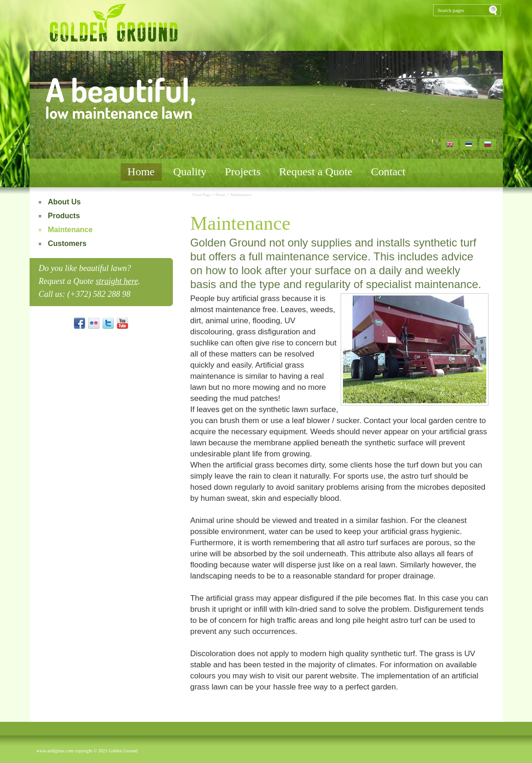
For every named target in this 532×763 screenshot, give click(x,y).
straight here (117, 281)
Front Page (202, 195)
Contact (388, 172)
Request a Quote (316, 172)
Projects (243, 172)
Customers (67, 243)
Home (141, 172)
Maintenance (70, 230)
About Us (64, 202)
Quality (190, 172)
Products (64, 216)
